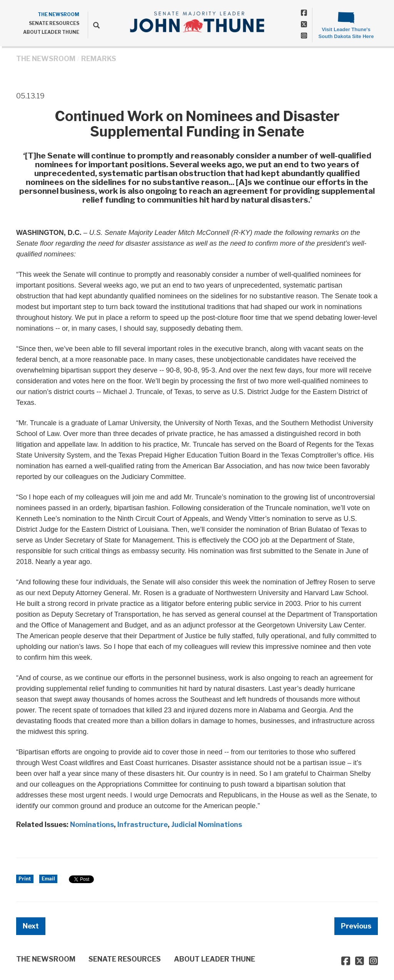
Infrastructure (143, 824)
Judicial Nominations (207, 824)
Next (31, 926)
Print (25, 879)
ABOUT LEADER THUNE (51, 32)
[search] (94, 25)
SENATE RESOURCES (54, 23)
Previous (356, 926)
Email (48, 879)
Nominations (92, 824)
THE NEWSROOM (58, 14)
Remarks (99, 59)
